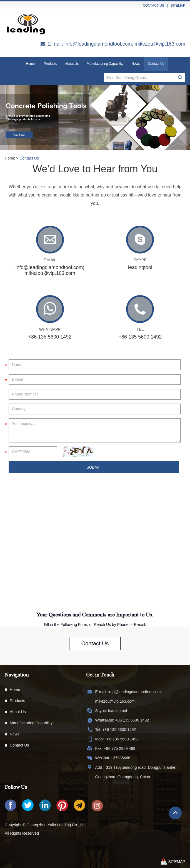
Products (50, 64)
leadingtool (140, 267)
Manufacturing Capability (105, 64)
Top (175, 813)
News (136, 64)
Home (30, 64)
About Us (72, 64)
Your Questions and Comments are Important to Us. (95, 615)
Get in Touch (100, 675)
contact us (153, 6)
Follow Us (16, 787)
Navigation (17, 675)
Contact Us (156, 64)
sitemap (178, 6)
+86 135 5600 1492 (132, 720)
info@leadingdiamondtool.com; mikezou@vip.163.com (125, 44)
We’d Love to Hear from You (95, 169)
